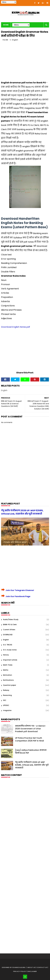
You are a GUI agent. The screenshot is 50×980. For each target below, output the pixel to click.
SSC (5, 700)
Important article (10, 660)
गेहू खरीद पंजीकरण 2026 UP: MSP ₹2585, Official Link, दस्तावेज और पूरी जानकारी (32, 765)
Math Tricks (8, 665)
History (6, 655)
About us (32, 967)
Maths (6, 670)
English (15, 40)
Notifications (8, 680)
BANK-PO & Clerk (10, 625)
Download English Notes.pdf (16, 327)
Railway (6, 690)
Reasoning (7, 695)
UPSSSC (6, 705)
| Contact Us (42, 967)
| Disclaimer (32, 971)
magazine (7, 710)
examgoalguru (19, 967)
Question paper (10, 685)
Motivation (8, 675)
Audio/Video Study (11, 619)
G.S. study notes (10, 650)
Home (6, 25)
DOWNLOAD (8, 635)
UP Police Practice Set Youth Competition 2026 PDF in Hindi (29, 739)
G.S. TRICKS (8, 645)
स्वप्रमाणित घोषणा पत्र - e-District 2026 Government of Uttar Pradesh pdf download (30, 729)
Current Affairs (9, 630)
